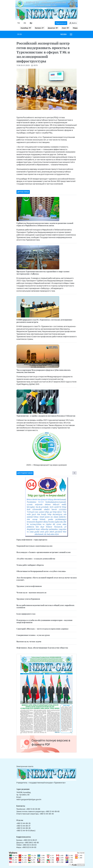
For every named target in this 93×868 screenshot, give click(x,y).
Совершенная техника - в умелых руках (33, 635)
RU (31, 23)
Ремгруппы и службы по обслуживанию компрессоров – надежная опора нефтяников (44, 621)
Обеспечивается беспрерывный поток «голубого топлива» (41, 571)
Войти (73, 23)
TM (19, 23)
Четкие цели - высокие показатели (31, 593)
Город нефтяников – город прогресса (32, 540)
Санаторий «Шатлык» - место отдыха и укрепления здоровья (42, 629)
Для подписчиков (25, 473)
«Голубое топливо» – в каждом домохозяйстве (36, 559)
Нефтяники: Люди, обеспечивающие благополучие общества (42, 648)
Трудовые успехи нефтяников (29, 586)
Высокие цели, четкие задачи (29, 642)
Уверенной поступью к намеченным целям (34, 546)
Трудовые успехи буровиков (28, 599)
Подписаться (61, 23)
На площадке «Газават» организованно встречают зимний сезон (44, 552)
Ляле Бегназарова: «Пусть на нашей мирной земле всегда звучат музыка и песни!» (47, 579)
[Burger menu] (71, 34)
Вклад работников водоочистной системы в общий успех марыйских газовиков (45, 606)
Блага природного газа (26, 614)
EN (25, 23)
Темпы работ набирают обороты (30, 565)
